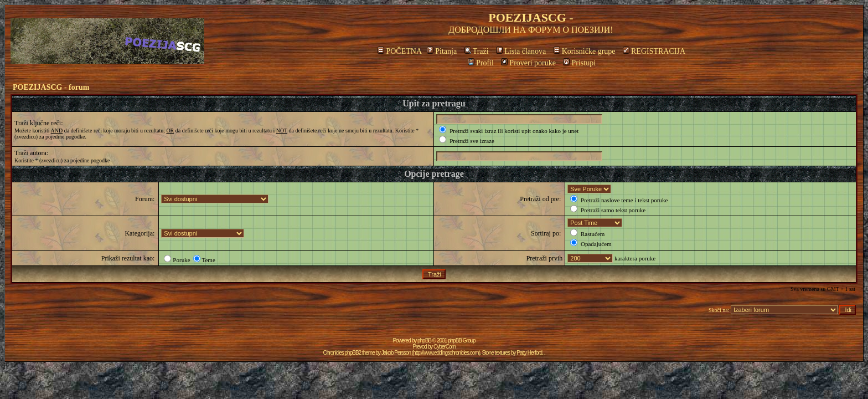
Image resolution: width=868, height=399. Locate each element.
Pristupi (579, 63)
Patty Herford (529, 353)
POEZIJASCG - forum (51, 87)
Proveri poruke (528, 63)
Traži (477, 51)
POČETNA (399, 51)
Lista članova (521, 51)
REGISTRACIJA (654, 51)
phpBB (424, 341)
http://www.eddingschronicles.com (446, 353)
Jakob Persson (396, 353)
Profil (481, 63)
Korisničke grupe (585, 51)
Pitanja (442, 51)
